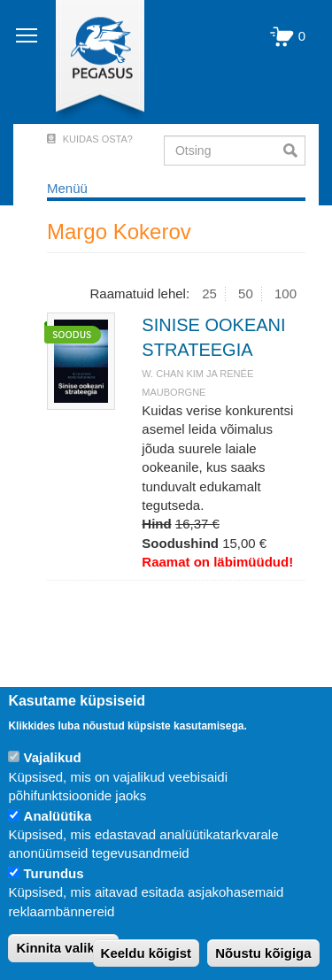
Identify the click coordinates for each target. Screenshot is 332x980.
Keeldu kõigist (147, 953)
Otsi (294, 150)
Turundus (54, 873)
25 (209, 293)
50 (246, 293)
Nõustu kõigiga (263, 953)
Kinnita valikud (63, 948)
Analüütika (58, 816)
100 (286, 293)
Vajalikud (53, 757)
